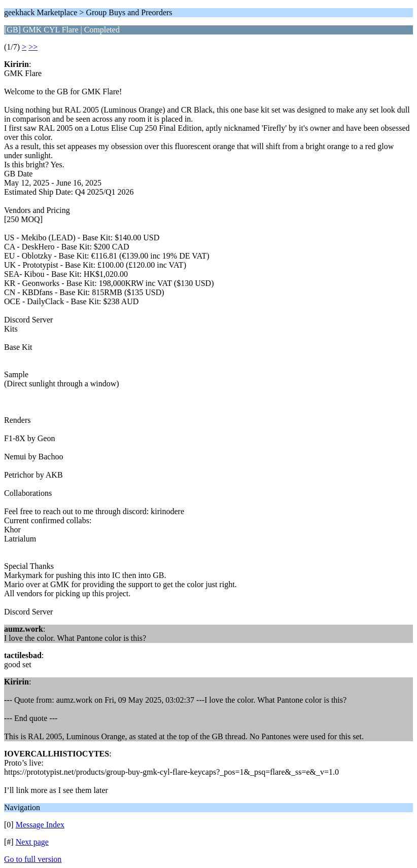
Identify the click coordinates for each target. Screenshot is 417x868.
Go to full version (33, 859)
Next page (32, 842)
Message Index (40, 825)
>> (33, 47)
